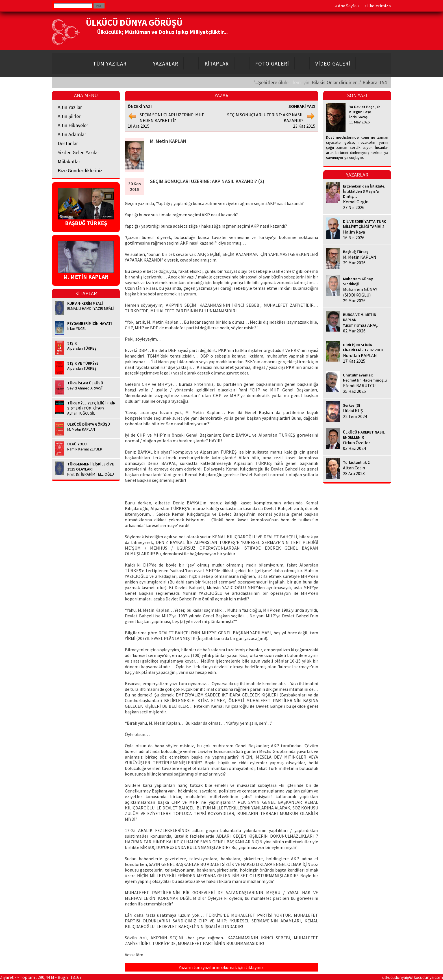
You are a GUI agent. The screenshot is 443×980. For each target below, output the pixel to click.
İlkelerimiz (378, 6)
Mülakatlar (69, 161)
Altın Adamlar (72, 134)
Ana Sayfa (347, 6)
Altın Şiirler (69, 116)
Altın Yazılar (70, 107)
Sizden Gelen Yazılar (78, 152)
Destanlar (68, 143)
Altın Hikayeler (73, 125)
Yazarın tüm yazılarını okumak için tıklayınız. (222, 967)
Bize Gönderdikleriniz (80, 170)
